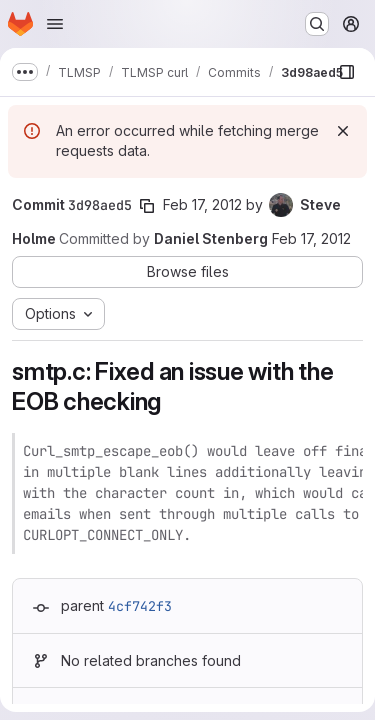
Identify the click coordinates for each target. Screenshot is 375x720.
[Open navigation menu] (55, 24)
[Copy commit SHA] (147, 206)
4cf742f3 (140, 606)
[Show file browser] (347, 72)
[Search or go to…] (317, 24)
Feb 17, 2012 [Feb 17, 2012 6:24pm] (202, 204)
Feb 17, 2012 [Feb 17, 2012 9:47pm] (311, 238)
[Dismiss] (343, 131)
